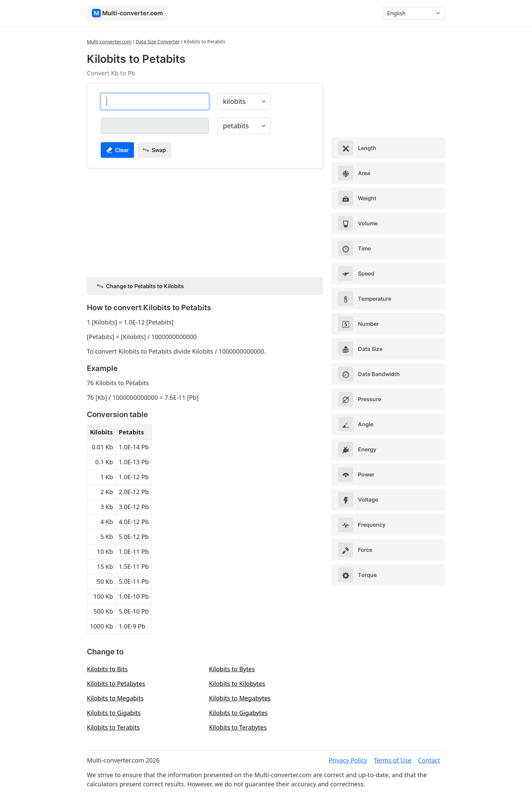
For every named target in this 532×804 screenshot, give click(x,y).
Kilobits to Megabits (115, 698)
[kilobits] (155, 101)
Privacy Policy (348, 760)
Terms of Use (393, 760)
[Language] (414, 13)
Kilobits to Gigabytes (238, 713)
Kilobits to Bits (107, 669)
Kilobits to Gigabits (114, 713)
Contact (429, 760)
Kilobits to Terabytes (238, 727)
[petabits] (155, 126)
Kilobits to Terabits (113, 727)
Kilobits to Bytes (232, 669)
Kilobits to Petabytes (116, 684)
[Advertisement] (205, 221)
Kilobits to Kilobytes (237, 684)
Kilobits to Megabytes (240, 698)
